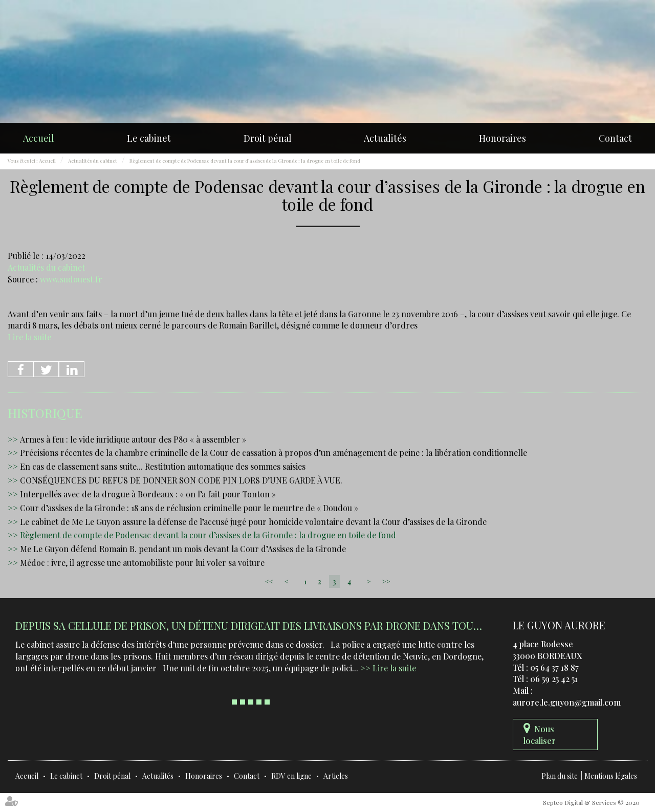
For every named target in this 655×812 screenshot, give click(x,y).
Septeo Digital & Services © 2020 (591, 802)
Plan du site (560, 776)
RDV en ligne (291, 776)
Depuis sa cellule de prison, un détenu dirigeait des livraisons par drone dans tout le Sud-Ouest (285, 626)
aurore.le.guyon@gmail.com (567, 702)
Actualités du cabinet (93, 161)
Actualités (385, 138)
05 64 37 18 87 (554, 667)
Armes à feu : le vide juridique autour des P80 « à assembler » (133, 439)
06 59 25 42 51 (554, 679)
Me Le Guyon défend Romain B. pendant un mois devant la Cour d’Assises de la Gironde (183, 549)
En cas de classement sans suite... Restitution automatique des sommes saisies (163, 466)
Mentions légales (611, 776)
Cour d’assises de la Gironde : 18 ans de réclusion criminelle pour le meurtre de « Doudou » (189, 508)
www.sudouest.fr (71, 279)
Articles (336, 776)
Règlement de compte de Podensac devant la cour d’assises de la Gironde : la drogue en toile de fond (245, 161)
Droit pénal (268, 138)
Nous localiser (540, 735)
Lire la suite (29, 337)
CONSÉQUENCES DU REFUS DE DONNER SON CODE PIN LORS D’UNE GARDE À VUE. (181, 480)
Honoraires (503, 138)
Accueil (39, 138)
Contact (615, 138)
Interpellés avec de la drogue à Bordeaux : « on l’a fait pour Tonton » (148, 494)
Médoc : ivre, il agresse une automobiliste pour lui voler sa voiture (142, 563)
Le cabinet (149, 138)
